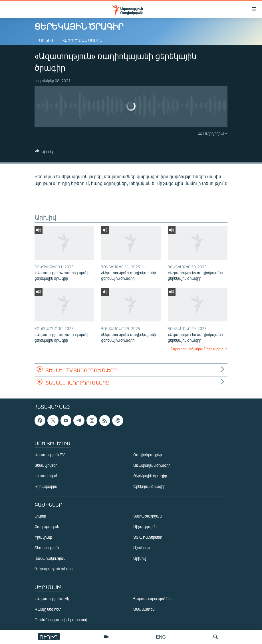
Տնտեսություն (47, 548)
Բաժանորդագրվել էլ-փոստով (61, 620)
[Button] (44, 153)
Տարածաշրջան (147, 516)
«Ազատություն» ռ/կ (52, 598)
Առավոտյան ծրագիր (152, 465)
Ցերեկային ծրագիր (150, 476)
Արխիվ (46, 40)
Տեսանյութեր (46, 465)
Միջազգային (145, 527)
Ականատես (144, 609)
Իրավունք (43, 537)
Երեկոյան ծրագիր (149, 486)
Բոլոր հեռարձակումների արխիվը (199, 349)
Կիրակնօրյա (46, 486)
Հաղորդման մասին (82, 40)
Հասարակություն (50, 558)
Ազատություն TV (50, 455)
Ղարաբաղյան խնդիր (54, 569)
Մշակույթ (142, 548)
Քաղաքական (47, 527)
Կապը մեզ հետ (48, 609)
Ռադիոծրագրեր (148, 455)
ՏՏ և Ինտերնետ (148, 537)
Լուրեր (40, 516)
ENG (161, 637)
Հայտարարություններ (153, 598)
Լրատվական (46, 476)
